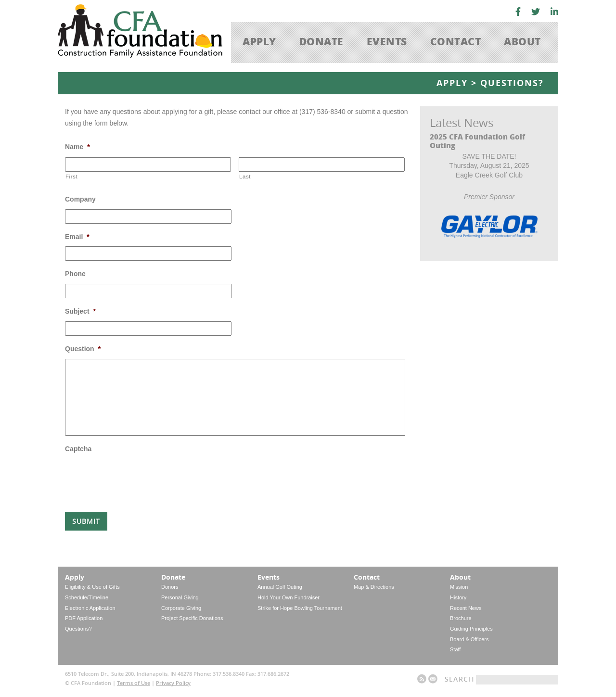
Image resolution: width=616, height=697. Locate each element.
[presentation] (138, 478)
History (458, 597)
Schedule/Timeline (87, 597)
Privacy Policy (173, 683)
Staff (455, 649)
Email (77, 237)
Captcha (78, 449)
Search (460, 679)
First (71, 177)
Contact (456, 41)
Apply (259, 41)
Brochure (461, 618)
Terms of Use (134, 683)
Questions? (78, 629)
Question (83, 349)
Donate (321, 41)
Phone (75, 274)
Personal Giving (180, 597)
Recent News (466, 608)
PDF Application (84, 618)
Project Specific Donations (192, 618)
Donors (170, 587)
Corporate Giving (181, 608)
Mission (459, 587)
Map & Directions (374, 587)
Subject (80, 311)
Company (80, 199)
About (522, 41)
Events (387, 41)
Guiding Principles (471, 629)
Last (245, 177)
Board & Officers (469, 639)
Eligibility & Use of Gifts (92, 587)
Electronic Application (90, 608)
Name (77, 147)
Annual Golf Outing (280, 587)
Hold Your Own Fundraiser (289, 597)
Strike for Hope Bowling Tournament (300, 608)
